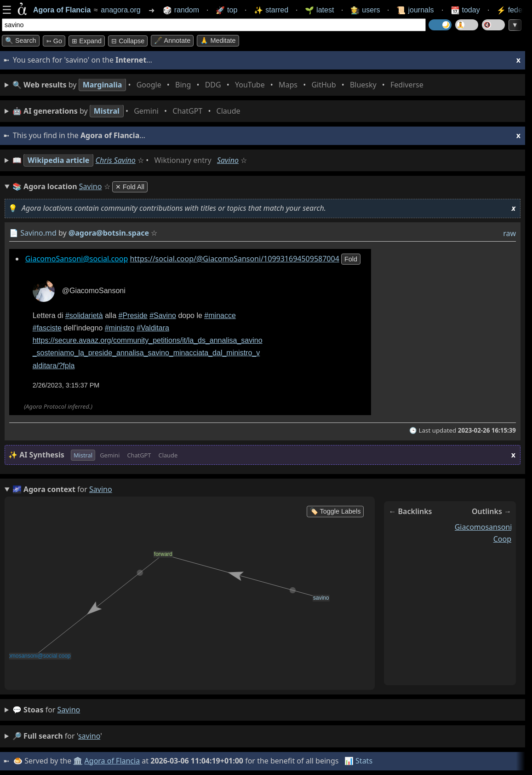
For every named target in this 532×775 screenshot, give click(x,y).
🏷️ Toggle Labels (335, 511)
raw (509, 233)
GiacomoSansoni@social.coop (77, 259)
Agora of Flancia (112, 761)
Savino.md (38, 233)
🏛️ (78, 761)
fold (351, 259)
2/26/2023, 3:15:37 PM (66, 385)
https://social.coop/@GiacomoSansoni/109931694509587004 (234, 259)
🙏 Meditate (218, 40)
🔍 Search (21, 40)
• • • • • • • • (220, 85)
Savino (228, 160)
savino (69, 710)
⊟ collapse (128, 41)
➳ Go (54, 41)
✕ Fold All (130, 187)
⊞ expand (87, 41)
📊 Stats (358, 761)
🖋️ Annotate (172, 40)
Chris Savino (116, 160)
